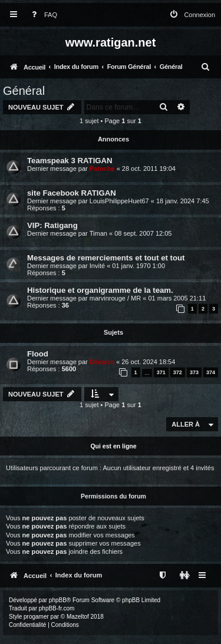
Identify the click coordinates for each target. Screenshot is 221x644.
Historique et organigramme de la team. (100, 290)
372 (178, 372)
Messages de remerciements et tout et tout (106, 258)
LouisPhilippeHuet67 (119, 201)
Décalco (102, 362)
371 (161, 372)
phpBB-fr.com (57, 608)
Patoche (102, 169)
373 (194, 372)
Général (24, 91)
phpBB (58, 600)
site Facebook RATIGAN (72, 193)
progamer (36, 617)
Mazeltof (78, 617)
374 (211, 372)
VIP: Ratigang (52, 225)
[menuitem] (42, 15)
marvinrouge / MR (115, 298)
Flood (38, 354)
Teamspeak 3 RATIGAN (70, 161)
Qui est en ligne (113, 446)
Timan (98, 233)
